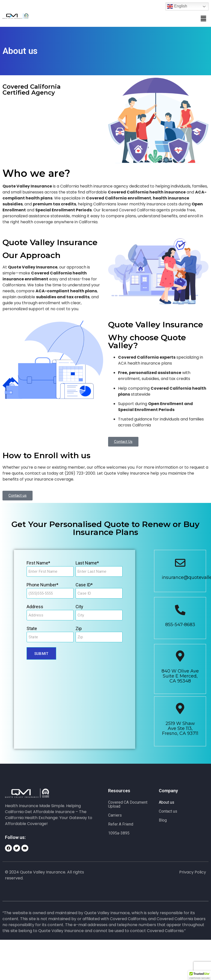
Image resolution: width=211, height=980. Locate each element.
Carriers (115, 815)
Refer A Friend (121, 824)
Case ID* (84, 585)
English (177, 6)
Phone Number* (42, 585)
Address (35, 607)
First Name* (38, 563)
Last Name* (87, 563)
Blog (163, 820)
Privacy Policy (193, 872)
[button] (204, 19)
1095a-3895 (119, 833)
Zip (79, 628)
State (32, 628)
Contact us (168, 811)
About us (167, 802)
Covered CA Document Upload (128, 804)
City (79, 607)
